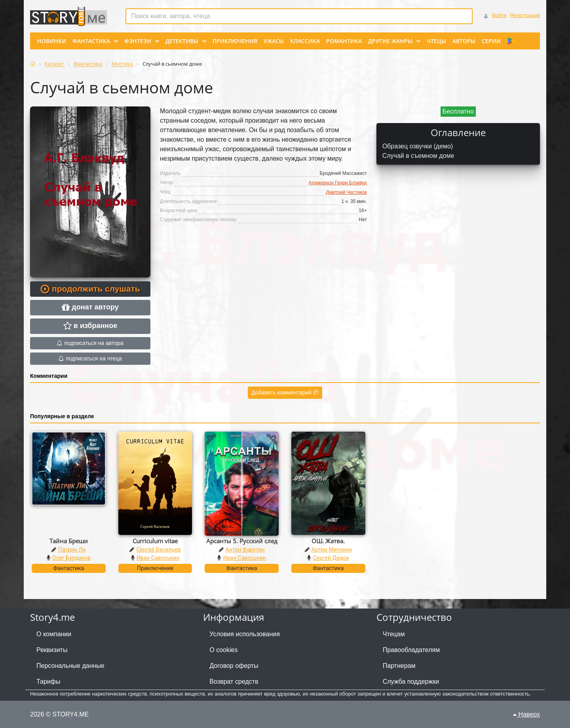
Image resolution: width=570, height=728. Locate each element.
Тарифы (48, 682)
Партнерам (399, 666)
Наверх (526, 714)
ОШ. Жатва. (328, 541)
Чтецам (394, 634)
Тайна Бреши (69, 541)
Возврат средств (234, 682)
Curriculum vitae (155, 541)
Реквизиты (52, 650)
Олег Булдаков (71, 558)
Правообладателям (411, 650)
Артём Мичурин (332, 550)
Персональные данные (70, 666)
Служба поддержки (411, 682)
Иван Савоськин (158, 558)
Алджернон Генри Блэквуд (337, 183)
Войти (499, 15)
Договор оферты (234, 666)
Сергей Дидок (331, 558)
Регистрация (525, 15)
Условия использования (245, 634)
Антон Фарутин (245, 550)
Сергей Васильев (158, 550)
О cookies (223, 650)
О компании (54, 634)
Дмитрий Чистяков (347, 192)
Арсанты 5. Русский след (242, 541)
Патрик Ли (72, 550)
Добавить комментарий (285, 392)
